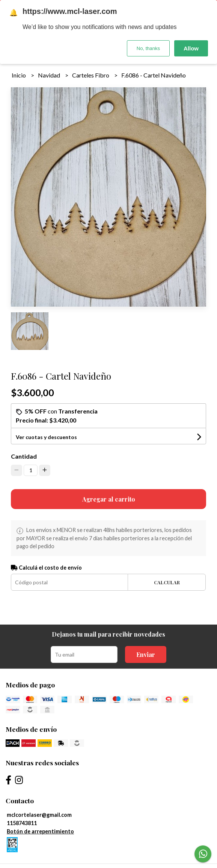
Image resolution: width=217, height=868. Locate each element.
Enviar (146, 654)
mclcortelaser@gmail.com (39, 815)
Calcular (167, 582)
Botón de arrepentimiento (40, 831)
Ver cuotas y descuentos (46, 437)
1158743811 (22, 823)
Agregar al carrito (109, 499)
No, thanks (148, 48)
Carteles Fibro (91, 75)
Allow (191, 48)
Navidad (50, 75)
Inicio (19, 75)
